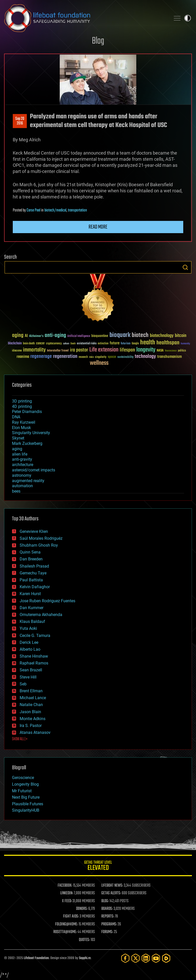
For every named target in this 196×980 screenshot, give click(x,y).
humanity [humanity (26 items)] (185, 344)
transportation (77, 210)
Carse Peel (33, 210)
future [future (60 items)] (115, 343)
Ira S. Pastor (31, 726)
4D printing (22, 406)
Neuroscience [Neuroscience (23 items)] (171, 351)
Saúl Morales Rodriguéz (41, 538)
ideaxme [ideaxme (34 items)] (17, 351)
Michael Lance (33, 698)
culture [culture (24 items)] (66, 344)
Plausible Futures (28, 804)
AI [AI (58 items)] (26, 336)
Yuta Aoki (28, 628)
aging (17, 449)
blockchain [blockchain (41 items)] (15, 344)
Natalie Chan (31, 705)
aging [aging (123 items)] (18, 336)
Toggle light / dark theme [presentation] (188, 18)
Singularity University (31, 433)
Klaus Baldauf (32, 621)
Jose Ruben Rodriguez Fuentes (47, 601)
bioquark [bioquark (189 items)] (120, 335)
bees (16, 491)
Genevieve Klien (34, 531)
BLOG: (105, 901)
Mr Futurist (22, 791)
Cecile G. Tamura (35, 636)
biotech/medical (55, 210)
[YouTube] (156, 958)
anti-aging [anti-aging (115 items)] (55, 336)
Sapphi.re (85, 958)
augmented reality (28, 481)
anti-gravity (22, 459)
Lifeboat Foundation (36, 958)
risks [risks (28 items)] (91, 357)
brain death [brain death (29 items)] (29, 344)
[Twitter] (136, 958)
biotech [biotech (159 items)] (140, 335)
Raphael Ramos (34, 663)
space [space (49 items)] (112, 357)
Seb (23, 684)
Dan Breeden (31, 559)
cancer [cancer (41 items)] (40, 344)
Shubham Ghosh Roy (39, 545)
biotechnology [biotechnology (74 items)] (162, 336)
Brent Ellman (31, 691)
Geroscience (23, 778)
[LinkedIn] (146, 958)
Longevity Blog (25, 784)
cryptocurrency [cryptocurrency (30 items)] (54, 344)
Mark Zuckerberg (27, 443)
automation (22, 486)
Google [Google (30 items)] (135, 344)
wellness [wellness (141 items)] (99, 363)
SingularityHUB (26, 810)
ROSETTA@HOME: (65, 932)
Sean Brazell (31, 670)
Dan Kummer (32, 608)
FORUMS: (107, 932)
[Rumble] (166, 958)
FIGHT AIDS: (71, 916)
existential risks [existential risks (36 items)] (87, 344)
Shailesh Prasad (34, 566)
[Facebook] (125, 958)
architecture (23, 465)
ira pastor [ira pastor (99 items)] (79, 350)
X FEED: (67, 901)
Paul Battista (31, 580)
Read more (98, 227)
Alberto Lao (30, 649)
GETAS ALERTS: (111, 893)
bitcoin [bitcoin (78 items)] (181, 336)
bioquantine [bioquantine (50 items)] (100, 336)
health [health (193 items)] (148, 343)
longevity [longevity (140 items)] (146, 350)
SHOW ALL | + (20, 739)
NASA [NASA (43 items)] (160, 351)
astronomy (22, 475)
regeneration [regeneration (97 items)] (65, 356)
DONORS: (82, 909)
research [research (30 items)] (83, 357)
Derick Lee (29, 642)
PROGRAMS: (109, 924)
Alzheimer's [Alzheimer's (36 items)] (36, 336)
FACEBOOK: (65, 886)
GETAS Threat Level (98, 866)
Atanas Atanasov (35, 732)
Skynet (18, 438)
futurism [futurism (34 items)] (126, 344)
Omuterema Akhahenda (41, 615)
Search (185, 267)
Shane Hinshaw (34, 656)
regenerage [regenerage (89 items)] (41, 357)
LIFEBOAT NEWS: (112, 886)
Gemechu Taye (33, 573)
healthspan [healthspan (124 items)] (168, 343)
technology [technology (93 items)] (145, 357)
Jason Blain (30, 712)
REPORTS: (108, 916)
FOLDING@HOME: (66, 924)
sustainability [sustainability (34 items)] (125, 357)
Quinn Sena (30, 552)
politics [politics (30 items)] (182, 351)
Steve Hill (28, 677)
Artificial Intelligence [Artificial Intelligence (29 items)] (79, 336)
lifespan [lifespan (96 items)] (127, 350)
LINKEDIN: (67, 893)
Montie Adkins (33, 719)
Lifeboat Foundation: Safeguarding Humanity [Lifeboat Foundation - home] (85, 18)
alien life (20, 454)
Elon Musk (21, 428)
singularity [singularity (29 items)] (101, 357)
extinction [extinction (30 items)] (103, 344)
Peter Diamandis (27, 412)
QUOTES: (84, 940)
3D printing (22, 401)
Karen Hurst (30, 594)
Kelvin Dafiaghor (35, 587)
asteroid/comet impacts (34, 470)
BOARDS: (107, 909)
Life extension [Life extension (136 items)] (104, 350)
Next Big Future (26, 797)
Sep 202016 (20, 121)
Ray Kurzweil (24, 422)
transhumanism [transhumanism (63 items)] (169, 357)
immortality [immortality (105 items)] (34, 350)
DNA (16, 417)
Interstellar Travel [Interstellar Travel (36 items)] (58, 351)
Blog (98, 41)
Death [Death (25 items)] (73, 344)
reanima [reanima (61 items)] (23, 357)
